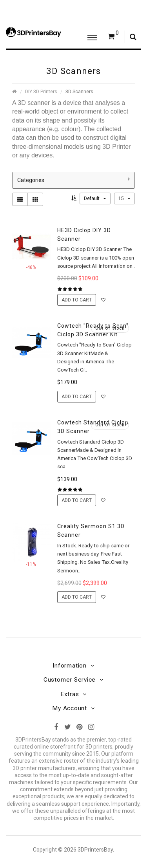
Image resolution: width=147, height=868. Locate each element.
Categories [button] (73, 180)
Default (95, 199)
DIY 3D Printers (41, 91)
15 (124, 199)
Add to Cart (77, 300)
